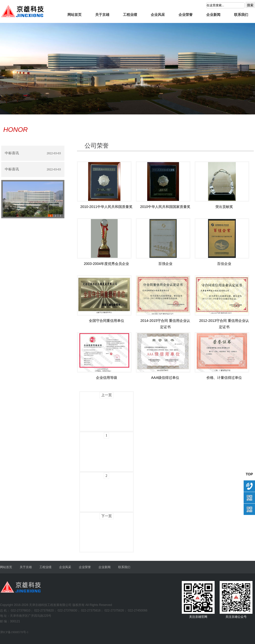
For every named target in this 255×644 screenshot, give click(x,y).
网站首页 (74, 15)
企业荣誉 (186, 15)
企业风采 (158, 15)
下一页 (107, 516)
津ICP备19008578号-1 (14, 632)
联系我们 (241, 15)
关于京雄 (102, 15)
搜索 (250, 5)
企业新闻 (213, 15)
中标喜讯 (12, 153)
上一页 (107, 395)
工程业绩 (130, 15)
